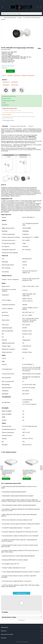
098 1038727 (6, 85)
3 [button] (22, 620)
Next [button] (41, 468)
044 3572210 (6, 82)
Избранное (39, 1)
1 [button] (19, 620)
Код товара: (4, 50)
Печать (4, 75)
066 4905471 (15, 82)
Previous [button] (2, 468)
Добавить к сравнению (14, 75)
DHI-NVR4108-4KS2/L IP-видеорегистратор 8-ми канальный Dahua (29, 472)
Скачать (31, 126)
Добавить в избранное (28, 75)
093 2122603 (15, 85)
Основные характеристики (18, 126)
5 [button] (24, 620)
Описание (5, 126)
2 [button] (20, 620)
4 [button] (23, 620)
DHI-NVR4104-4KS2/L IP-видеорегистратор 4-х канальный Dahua (8, 472)
